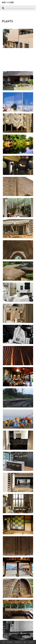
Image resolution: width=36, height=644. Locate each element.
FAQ (3, 642)
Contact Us (31, 642)
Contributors (10, 642)
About (25, 642)
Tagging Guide (18, 642)
